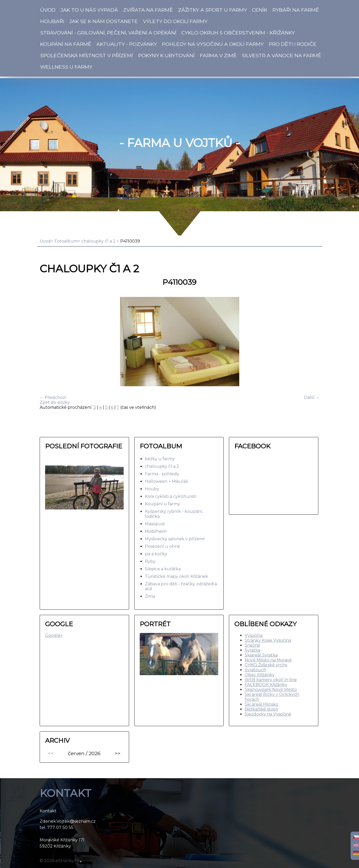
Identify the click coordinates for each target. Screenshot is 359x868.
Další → (312, 397)
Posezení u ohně (163, 546)
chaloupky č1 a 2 (99, 241)
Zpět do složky (55, 402)
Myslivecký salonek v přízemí (175, 539)
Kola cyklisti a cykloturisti (171, 496)
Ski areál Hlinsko (262, 704)
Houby (152, 489)
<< (51, 753)
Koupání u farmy (163, 504)
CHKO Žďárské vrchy (266, 665)
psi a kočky (156, 554)
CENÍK (260, 10)
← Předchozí (53, 397)
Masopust (155, 524)
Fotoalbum (66, 241)
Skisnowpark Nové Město (271, 690)
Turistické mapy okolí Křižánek (177, 576)
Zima (150, 596)
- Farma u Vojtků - (180, 143)
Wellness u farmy (66, 67)
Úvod (48, 10)
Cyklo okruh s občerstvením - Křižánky (238, 33)
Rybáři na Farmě (296, 10)
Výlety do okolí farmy (175, 21)
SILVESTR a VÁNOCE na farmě (281, 55)
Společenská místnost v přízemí (87, 55)
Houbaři (52, 21)
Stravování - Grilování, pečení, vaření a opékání (108, 33)
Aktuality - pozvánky (127, 44)
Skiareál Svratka (261, 655)
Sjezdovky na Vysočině (268, 714)
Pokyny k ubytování (166, 55)
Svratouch (255, 670)
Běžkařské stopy (262, 709)
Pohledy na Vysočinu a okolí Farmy (213, 44)
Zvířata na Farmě (148, 10)
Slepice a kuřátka (163, 569)
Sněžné (252, 645)
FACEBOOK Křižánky (266, 685)
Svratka (252, 650)
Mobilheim (156, 531)
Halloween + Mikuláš (166, 481)
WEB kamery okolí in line (271, 680)
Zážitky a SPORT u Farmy (212, 10)
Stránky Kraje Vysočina (268, 640)
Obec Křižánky (260, 675)
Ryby (150, 561)
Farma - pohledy (162, 474)
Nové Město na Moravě (268, 660)
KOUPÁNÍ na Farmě (66, 44)
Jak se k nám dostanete (104, 21)
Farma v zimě (218, 55)
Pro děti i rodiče (293, 44)
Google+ (54, 635)
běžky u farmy (160, 459)
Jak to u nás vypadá (89, 10)
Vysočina (254, 635)
